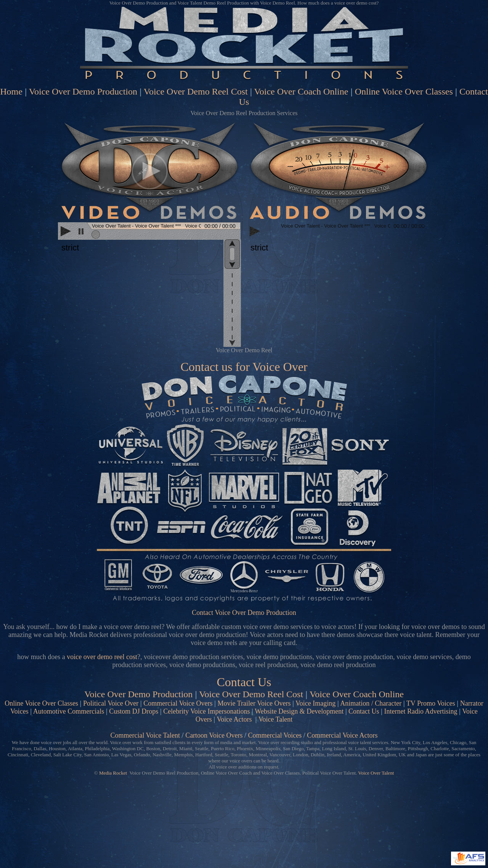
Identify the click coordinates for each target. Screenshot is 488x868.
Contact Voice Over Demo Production (244, 613)
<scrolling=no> (149, 232)
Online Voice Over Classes (404, 91)
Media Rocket (113, 773)
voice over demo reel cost (102, 657)
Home (11, 91)
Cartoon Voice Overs (214, 735)
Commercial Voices (275, 735)
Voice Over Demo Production (83, 91)
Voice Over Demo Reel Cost (196, 91)
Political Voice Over (111, 703)
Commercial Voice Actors (342, 735)
